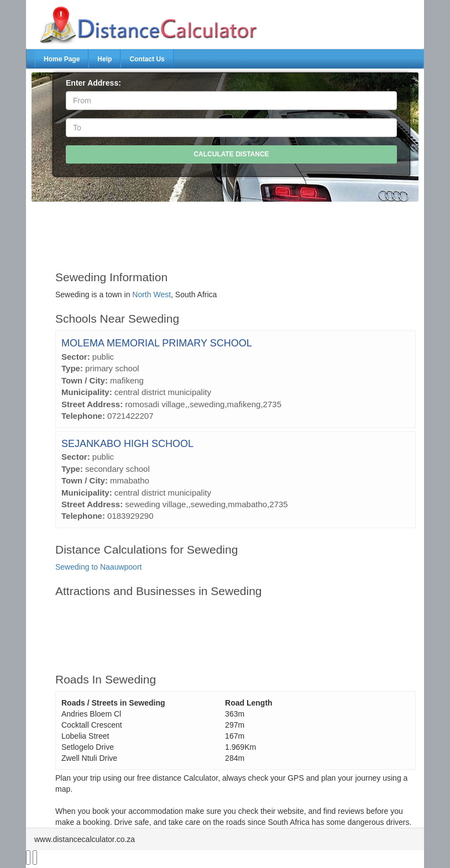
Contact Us (147, 59)
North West (151, 294)
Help (104, 59)
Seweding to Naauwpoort (98, 567)
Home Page (62, 59)
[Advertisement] (236, 231)
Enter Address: (93, 83)
